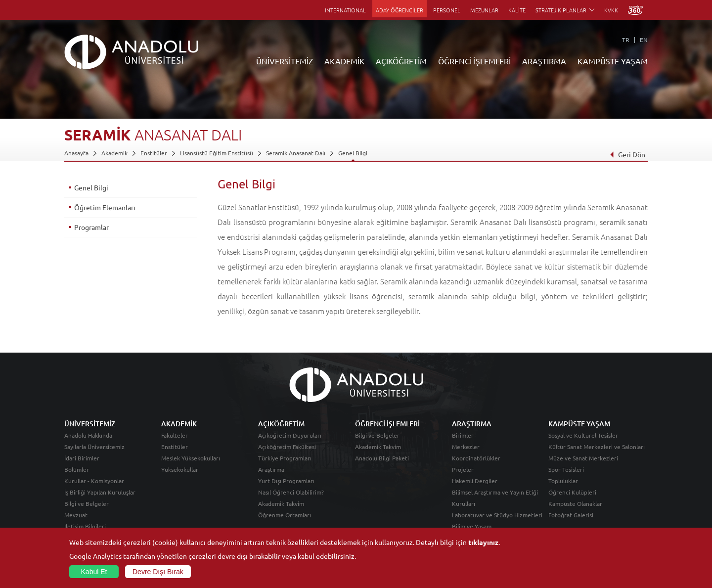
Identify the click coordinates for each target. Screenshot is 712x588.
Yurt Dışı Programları (286, 481)
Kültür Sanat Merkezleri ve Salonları (597, 447)
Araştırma (271, 469)
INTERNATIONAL (345, 10)
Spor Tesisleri (566, 469)
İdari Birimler (82, 458)
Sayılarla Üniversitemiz (94, 447)
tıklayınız (483, 542)
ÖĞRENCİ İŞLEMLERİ (474, 61)
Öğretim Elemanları (105, 207)
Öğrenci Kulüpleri (572, 492)
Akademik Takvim (281, 503)
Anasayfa (76, 153)
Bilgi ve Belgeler (87, 503)
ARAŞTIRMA (544, 61)
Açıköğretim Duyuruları (290, 435)
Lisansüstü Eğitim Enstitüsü (217, 153)
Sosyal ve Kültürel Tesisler (583, 435)
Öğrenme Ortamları (285, 515)
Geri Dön (627, 154)
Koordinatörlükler (476, 458)
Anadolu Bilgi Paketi (382, 458)
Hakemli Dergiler (475, 481)
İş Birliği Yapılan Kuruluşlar (100, 492)
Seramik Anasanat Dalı (296, 153)
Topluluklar (563, 481)
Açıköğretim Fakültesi (287, 447)
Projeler (463, 469)
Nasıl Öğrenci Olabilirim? (291, 492)
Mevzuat (76, 515)
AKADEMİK (344, 61)
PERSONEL (447, 10)
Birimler (463, 435)
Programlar (91, 227)
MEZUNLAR (484, 10)
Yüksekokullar (180, 469)
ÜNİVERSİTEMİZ (285, 61)
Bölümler (77, 469)
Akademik (114, 153)
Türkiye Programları (285, 458)
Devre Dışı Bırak (158, 572)
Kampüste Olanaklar (575, 503)
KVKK (611, 10)
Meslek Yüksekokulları (191, 458)
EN (644, 40)
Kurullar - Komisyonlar (94, 481)
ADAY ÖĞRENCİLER (400, 10)
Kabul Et (94, 572)
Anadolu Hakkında (88, 435)
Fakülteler (175, 435)
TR (626, 40)
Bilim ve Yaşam (472, 526)
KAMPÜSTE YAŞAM (613, 61)
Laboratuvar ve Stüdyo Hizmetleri (497, 515)
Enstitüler (154, 153)
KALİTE (517, 10)
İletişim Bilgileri (85, 526)
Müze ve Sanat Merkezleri (583, 458)
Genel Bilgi (353, 153)
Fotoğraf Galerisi (571, 515)
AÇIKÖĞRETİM (401, 61)
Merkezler (466, 447)
